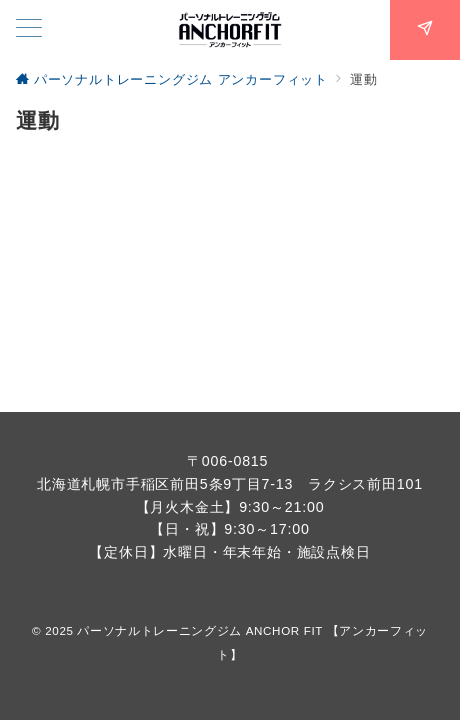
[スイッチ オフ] (425, 30)
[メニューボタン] (29, 30)
